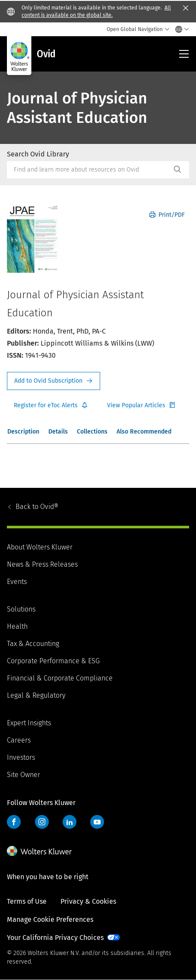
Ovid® (37, 507)
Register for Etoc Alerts (51, 406)
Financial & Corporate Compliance (60, 678)
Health (17, 626)
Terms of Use (27, 901)
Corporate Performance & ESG (53, 661)
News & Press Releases (42, 564)
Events (17, 582)
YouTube (97, 822)
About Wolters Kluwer (40, 547)
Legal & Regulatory (36, 695)
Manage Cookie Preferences (50, 919)
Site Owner (24, 775)
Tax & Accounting (33, 644)
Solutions (21, 609)
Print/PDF (167, 215)
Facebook (14, 822)
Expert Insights (29, 723)
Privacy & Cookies (88, 901)
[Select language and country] (180, 29)
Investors (21, 757)
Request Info (54, 381)
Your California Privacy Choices (55, 938)
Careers (19, 740)
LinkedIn (70, 822)
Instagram (42, 822)
